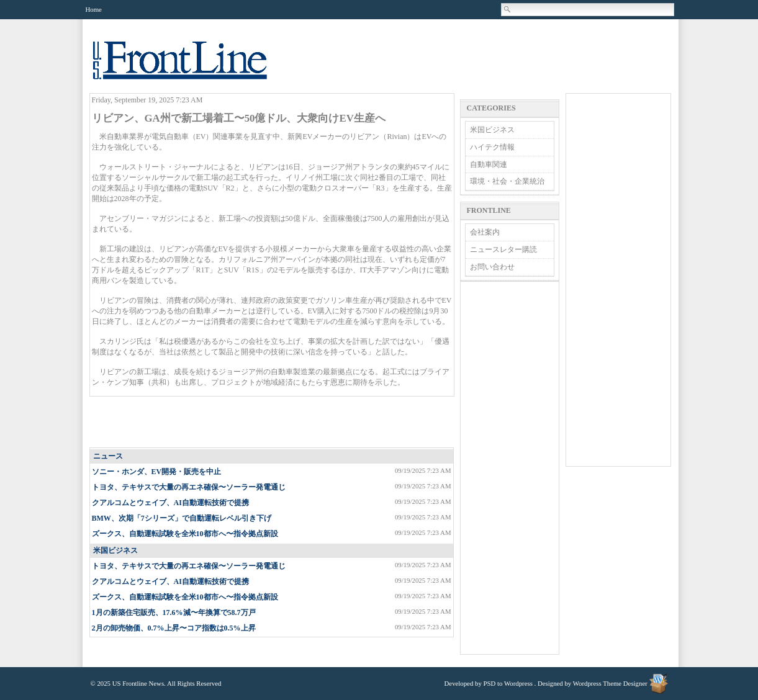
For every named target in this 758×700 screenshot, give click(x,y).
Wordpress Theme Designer (610, 683)
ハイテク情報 (492, 147)
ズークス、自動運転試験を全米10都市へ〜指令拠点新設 (185, 534)
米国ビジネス (115, 550)
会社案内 (485, 232)
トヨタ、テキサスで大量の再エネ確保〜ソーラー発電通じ (189, 487)
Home (94, 9)
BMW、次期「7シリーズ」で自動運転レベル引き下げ (182, 518)
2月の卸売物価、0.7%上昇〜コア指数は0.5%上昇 (174, 628)
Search (508, 9)
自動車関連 (489, 164)
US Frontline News (192, 67)
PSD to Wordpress (508, 683)
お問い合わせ (492, 267)
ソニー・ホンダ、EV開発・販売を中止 (157, 472)
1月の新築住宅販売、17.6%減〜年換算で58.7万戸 (174, 612)
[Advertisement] (272, 423)
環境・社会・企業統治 (507, 181)
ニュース (108, 456)
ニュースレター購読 (503, 249)
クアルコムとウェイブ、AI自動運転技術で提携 (170, 503)
